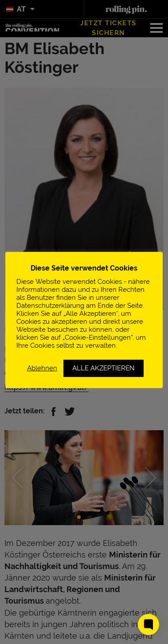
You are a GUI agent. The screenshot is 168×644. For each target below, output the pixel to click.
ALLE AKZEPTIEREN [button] (104, 368)
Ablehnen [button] (42, 368)
